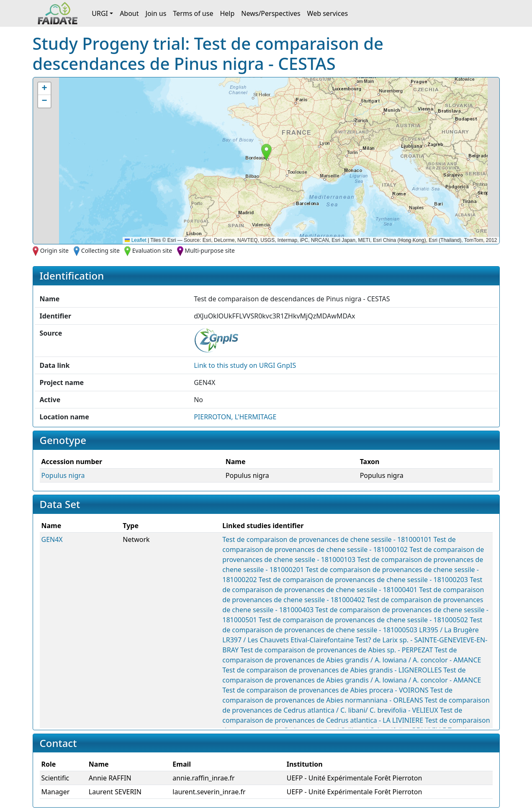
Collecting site (100, 250)
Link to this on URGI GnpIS (245, 365)
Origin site (54, 250)
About (129, 13)
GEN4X (52, 539)
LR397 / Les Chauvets (256, 640)
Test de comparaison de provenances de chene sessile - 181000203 (363, 580)
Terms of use (193, 13)
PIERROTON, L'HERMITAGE (235, 417)
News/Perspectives (271, 13)
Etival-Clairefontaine (322, 640)
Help (227, 13)
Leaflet (135, 240)
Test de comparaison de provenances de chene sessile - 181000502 (363, 620)
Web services (328, 13)
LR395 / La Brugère (449, 630)
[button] (266, 152)
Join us (156, 13)
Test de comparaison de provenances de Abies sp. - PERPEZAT (337, 650)
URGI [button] (100, 13)
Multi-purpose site (210, 250)
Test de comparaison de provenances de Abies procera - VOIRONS (325, 690)
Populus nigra (63, 475)
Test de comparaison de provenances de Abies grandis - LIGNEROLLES (332, 670)
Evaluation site (152, 250)
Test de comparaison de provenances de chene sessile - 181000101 (327, 539)
